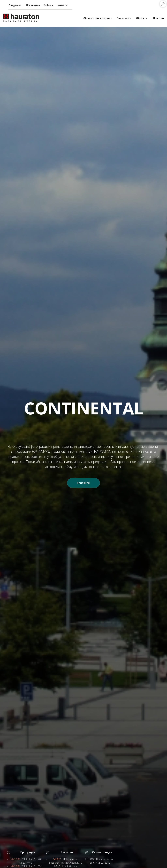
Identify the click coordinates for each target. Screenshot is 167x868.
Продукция (124, 18)
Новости (159, 18)
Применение (33, 5)
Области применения (97, 18)
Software (48, 5)
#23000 (15, 859)
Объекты (142, 18)
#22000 (15, 866)
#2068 (57, 859)
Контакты (62, 5)
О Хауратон (15, 5)
